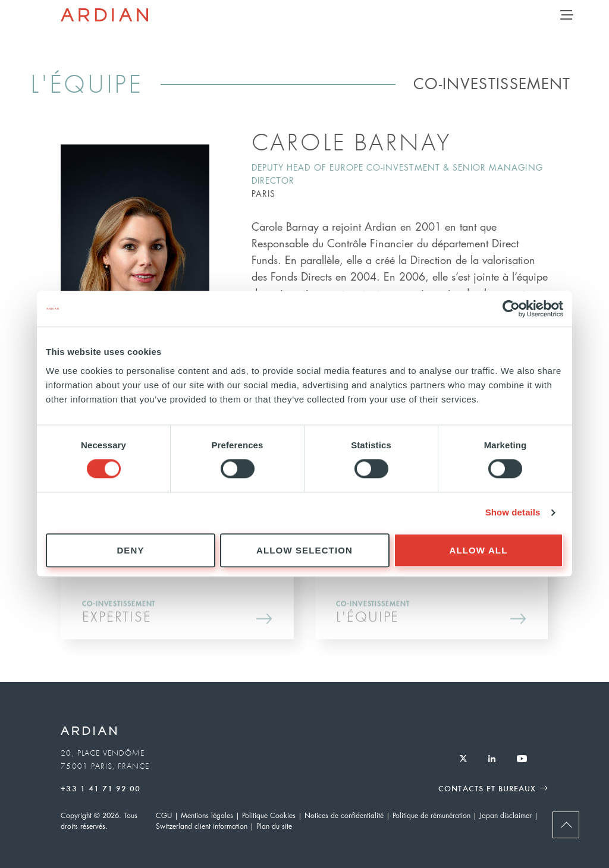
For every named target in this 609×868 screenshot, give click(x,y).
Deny (130, 550)
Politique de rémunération (431, 815)
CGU (164, 815)
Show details (513, 513)
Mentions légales (207, 815)
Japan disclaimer (506, 815)
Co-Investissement (492, 83)
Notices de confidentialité (344, 815)
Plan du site (274, 826)
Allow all (479, 550)
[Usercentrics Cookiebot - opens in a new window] (511, 309)
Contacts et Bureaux (487, 788)
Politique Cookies (269, 815)
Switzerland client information (202, 826)
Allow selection (304, 550)
